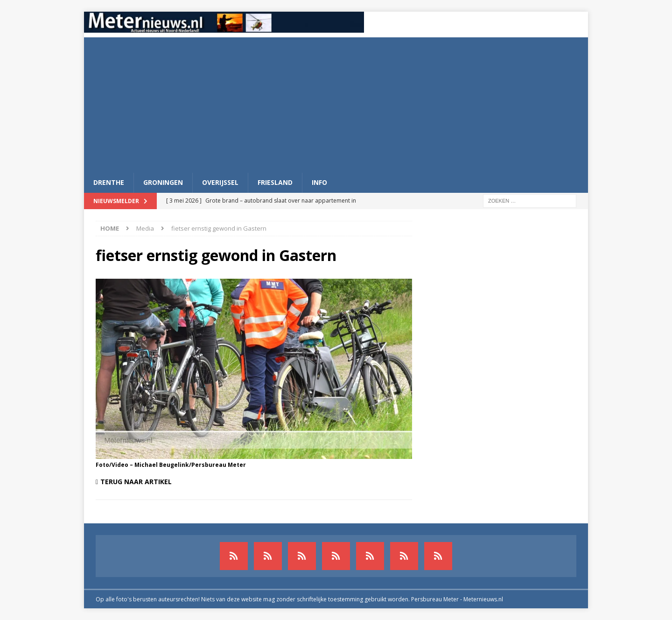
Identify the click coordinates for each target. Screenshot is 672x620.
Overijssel (220, 182)
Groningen (163, 182)
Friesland (275, 182)
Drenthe (109, 182)
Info (319, 182)
